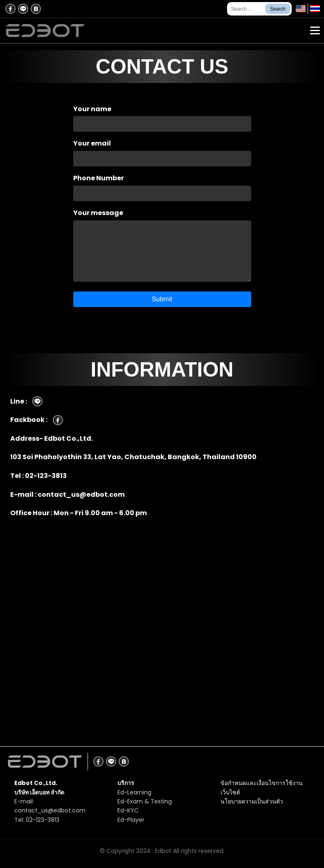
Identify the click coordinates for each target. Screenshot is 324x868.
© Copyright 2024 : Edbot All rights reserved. (162, 851)
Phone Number (162, 186)
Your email (162, 151)
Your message (162, 246)
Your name (162, 117)
